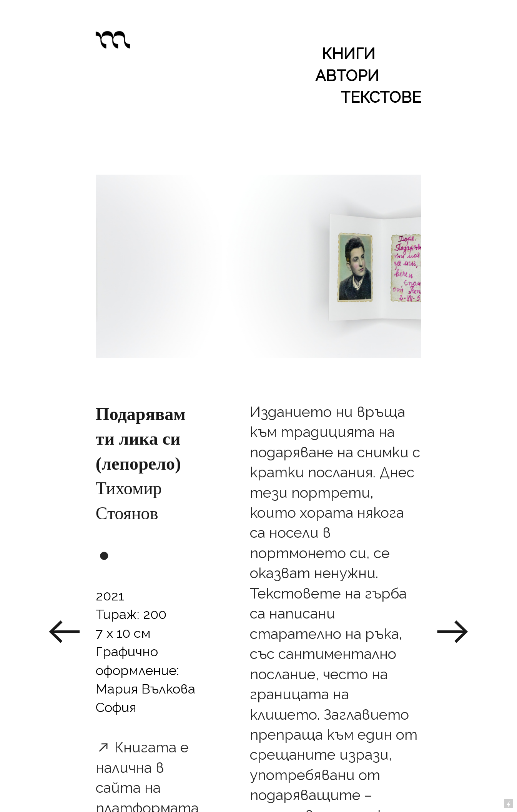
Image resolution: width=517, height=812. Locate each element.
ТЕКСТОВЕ (381, 97)
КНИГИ (348, 54)
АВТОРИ (347, 76)
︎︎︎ (64, 632)
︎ (453, 632)
